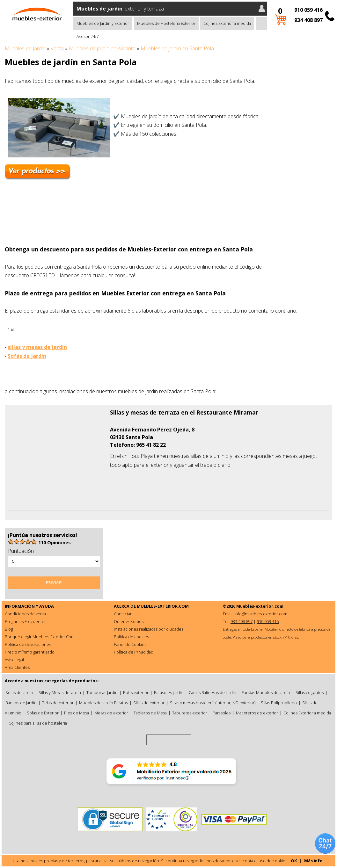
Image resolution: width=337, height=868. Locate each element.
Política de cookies (131, 637)
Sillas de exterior (149, 703)
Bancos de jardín (21, 703)
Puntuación (21, 551)
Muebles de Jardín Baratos (103, 703)
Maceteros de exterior (257, 713)
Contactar (123, 614)
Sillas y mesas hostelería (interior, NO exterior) (213, 703)
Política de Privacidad (134, 652)
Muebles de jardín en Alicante (102, 48)
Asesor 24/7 (88, 36)
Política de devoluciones (28, 644)
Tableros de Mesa (150, 713)
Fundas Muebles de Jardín (266, 692)
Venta (57, 48)
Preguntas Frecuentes (26, 621)
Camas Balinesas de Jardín (212, 692)
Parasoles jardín (169, 692)
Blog (9, 629)
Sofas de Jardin (19, 692)
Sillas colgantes (310, 692)
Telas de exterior (58, 703)
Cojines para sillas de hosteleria (38, 723)
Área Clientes (17, 667)
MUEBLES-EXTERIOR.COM (163, 606)
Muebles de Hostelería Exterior (166, 23)
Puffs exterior (136, 692)
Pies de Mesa (77, 713)
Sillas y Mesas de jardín (60, 692)
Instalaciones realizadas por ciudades (149, 629)
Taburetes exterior (190, 713)
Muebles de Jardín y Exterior (103, 23)
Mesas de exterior (111, 713)
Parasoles (222, 713)
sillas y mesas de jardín (37, 347)
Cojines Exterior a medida (227, 23)
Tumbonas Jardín (102, 692)
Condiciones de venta (25, 614)
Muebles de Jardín (25, 48)
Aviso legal (14, 660)
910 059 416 (308, 10)
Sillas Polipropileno (279, 703)
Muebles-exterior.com (260, 606)
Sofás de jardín (27, 356)
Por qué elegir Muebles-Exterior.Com (40, 637)
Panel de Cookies (130, 644)
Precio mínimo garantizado (30, 652)
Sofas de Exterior (43, 713)
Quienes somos (129, 621)
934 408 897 (308, 20)
